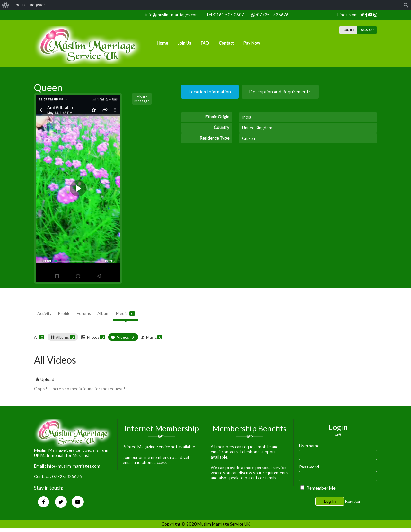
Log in (19, 5)
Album (103, 313)
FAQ (205, 43)
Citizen (249, 138)
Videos (126, 337)
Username (309, 446)
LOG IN (348, 30)
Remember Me (318, 488)
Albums (65, 337)
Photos (96, 337)
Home (162, 43)
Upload (44, 379)
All (39, 337)
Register (353, 501)
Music (154, 337)
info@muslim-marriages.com (171, 15)
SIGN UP (367, 30)
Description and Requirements (280, 92)
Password (309, 467)
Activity (44, 313)
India (247, 117)
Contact (226, 43)
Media (125, 313)
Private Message (142, 99)
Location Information (210, 92)
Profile (64, 313)
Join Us (184, 43)
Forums (84, 313)
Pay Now (252, 43)
